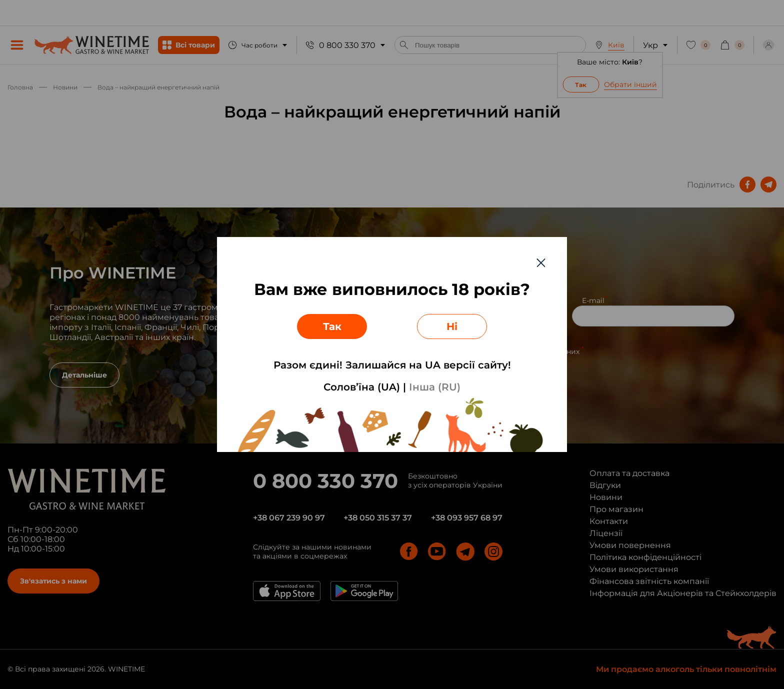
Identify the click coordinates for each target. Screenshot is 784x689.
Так (332, 326)
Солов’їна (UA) (362, 387)
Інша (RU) (435, 387)
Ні (452, 326)
